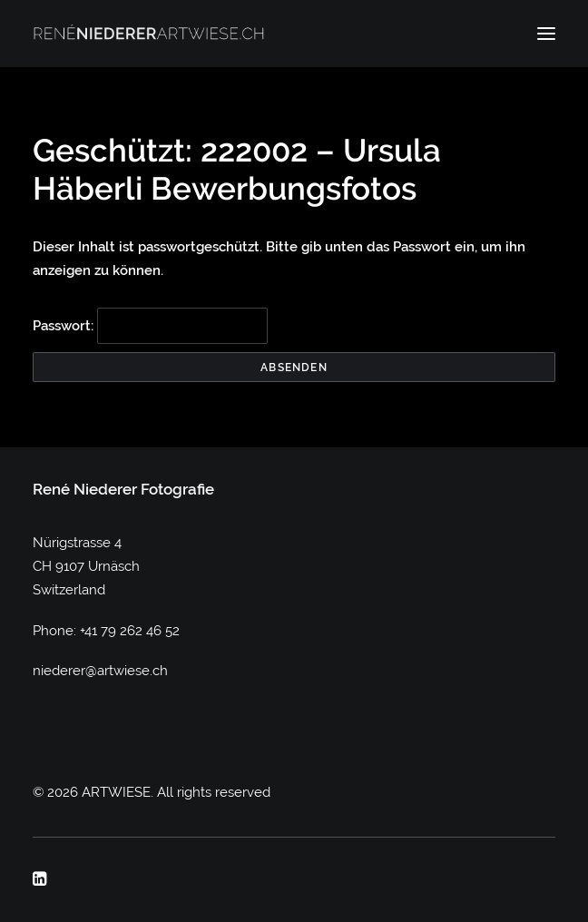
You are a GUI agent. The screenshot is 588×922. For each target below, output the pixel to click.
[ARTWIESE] (149, 34)
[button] (546, 34)
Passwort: (150, 326)
